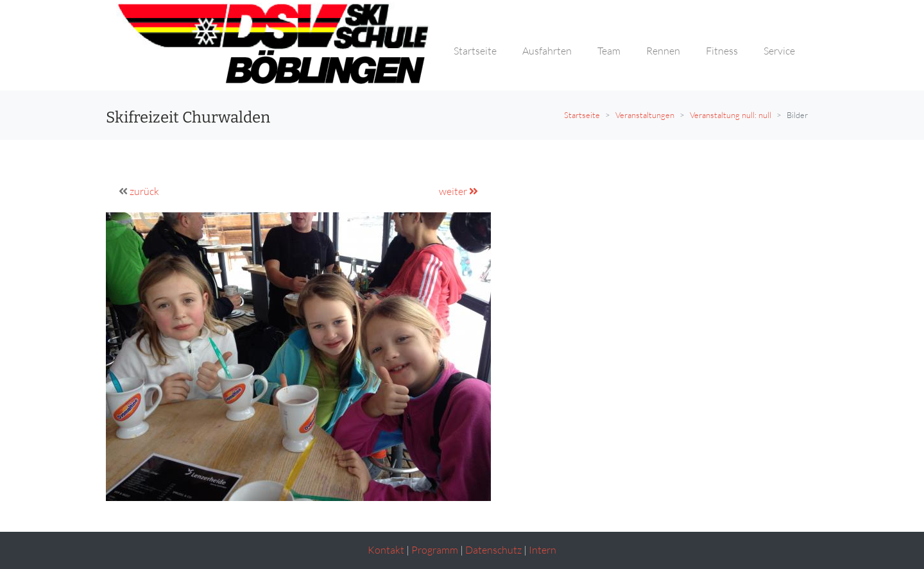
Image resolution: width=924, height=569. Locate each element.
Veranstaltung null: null (731, 115)
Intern (543, 550)
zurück (144, 191)
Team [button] (609, 51)
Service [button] (779, 51)
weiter (458, 191)
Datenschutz (493, 550)
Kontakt (386, 550)
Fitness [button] (722, 51)
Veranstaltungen (645, 115)
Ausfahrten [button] (547, 51)
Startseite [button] (475, 51)
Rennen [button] (663, 51)
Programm (435, 550)
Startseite (582, 115)
